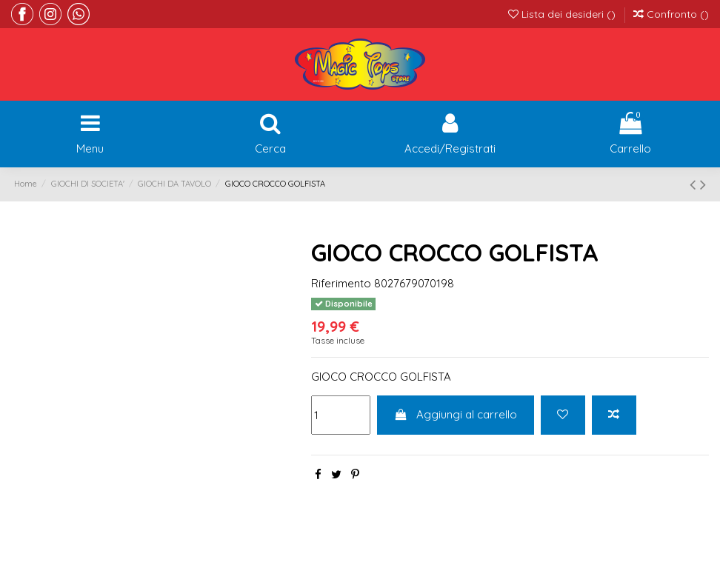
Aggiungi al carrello (456, 414)
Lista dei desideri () (563, 14)
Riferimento (341, 283)
